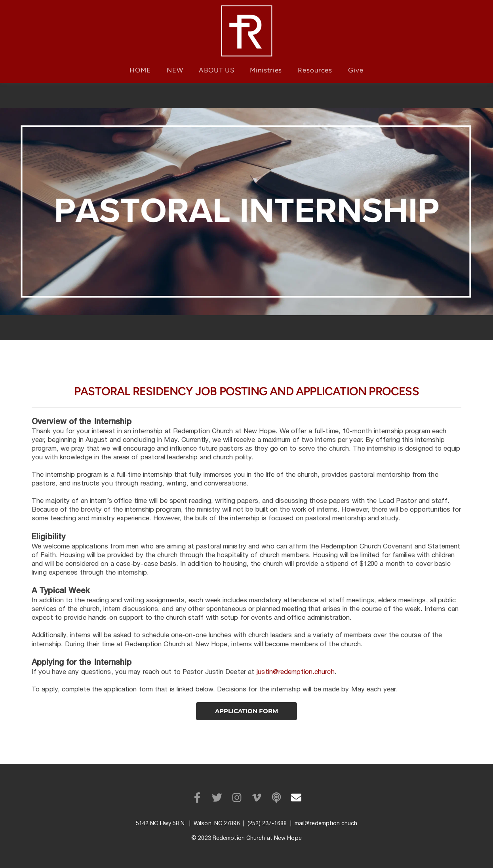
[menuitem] (140, 70)
